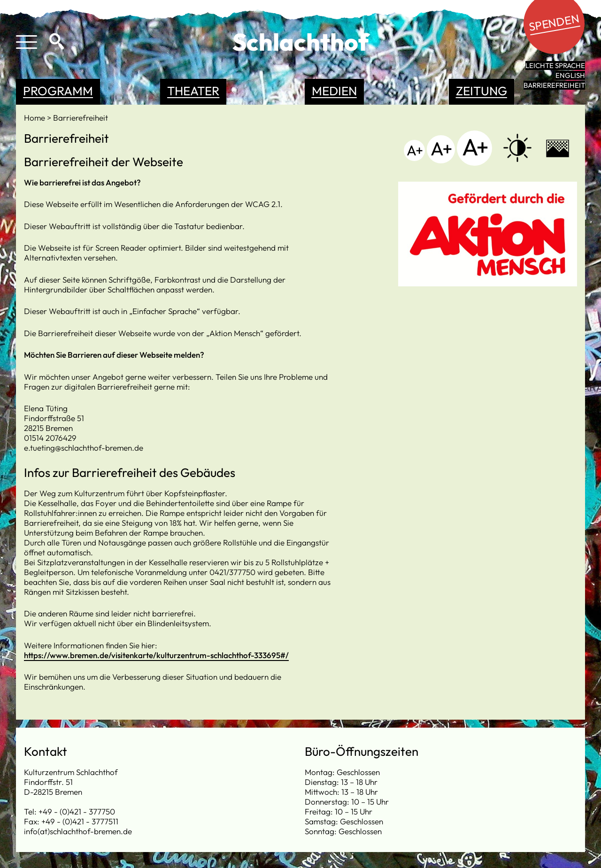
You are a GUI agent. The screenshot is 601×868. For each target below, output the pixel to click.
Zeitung (482, 91)
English (570, 75)
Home (35, 118)
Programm (58, 91)
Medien (334, 91)
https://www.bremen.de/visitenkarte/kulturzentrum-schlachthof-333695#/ (156, 655)
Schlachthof (301, 42)
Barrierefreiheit (554, 85)
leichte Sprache (555, 65)
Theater (193, 91)
